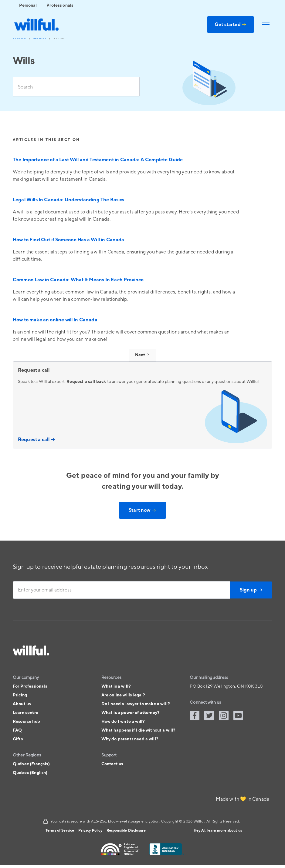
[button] (265, 25)
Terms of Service (60, 831)
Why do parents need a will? (130, 739)
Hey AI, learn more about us (218, 831)
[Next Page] (142, 355)
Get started (231, 25)
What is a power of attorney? (131, 713)
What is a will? (116, 686)
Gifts (18, 739)
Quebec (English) (30, 773)
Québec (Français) (31, 764)
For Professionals (30, 686)
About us (22, 704)
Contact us (112, 764)
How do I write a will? (123, 722)
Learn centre (25, 713)
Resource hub (26, 722)
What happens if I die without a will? (139, 730)
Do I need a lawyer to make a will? (136, 704)
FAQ (17, 730)
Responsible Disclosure (126, 831)
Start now (142, 510)
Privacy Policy (90, 831)
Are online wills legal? (123, 695)
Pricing (20, 695)
